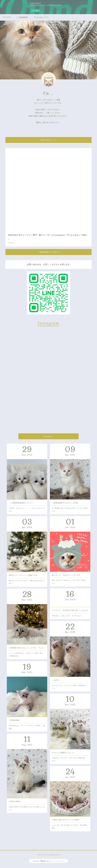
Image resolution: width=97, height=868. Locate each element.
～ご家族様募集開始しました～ (21, 505)
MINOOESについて (48, 140)
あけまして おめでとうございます (66, 578)
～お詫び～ (56, 683)
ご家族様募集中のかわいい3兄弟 (65, 505)
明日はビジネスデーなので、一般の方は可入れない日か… (27, 585)
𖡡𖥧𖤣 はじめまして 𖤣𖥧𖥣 (41, 17)
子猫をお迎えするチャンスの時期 (65, 822)
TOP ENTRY (7, 17)
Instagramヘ (49, 439)
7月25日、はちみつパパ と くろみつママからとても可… (27, 512)
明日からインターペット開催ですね (23, 578)
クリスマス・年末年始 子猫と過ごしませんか (70, 613)
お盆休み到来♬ (15, 804)
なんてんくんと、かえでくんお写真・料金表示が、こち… (70, 689)
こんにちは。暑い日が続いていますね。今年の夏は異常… (70, 829)
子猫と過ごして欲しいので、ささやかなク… (67, 618)
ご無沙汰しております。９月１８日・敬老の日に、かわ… (70, 762)
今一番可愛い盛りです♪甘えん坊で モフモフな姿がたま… (70, 512)
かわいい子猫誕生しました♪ (63, 755)
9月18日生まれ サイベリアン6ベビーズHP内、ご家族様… (27, 730)
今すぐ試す (35, 11)
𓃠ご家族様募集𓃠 (23, 17)
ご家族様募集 (14, 723)
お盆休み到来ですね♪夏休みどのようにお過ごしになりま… (27, 811)
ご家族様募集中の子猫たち (48, 255)
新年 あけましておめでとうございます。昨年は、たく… (70, 584)
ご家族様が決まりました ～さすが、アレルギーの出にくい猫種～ (27, 650)
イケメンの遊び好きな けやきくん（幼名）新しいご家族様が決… (27, 657)
